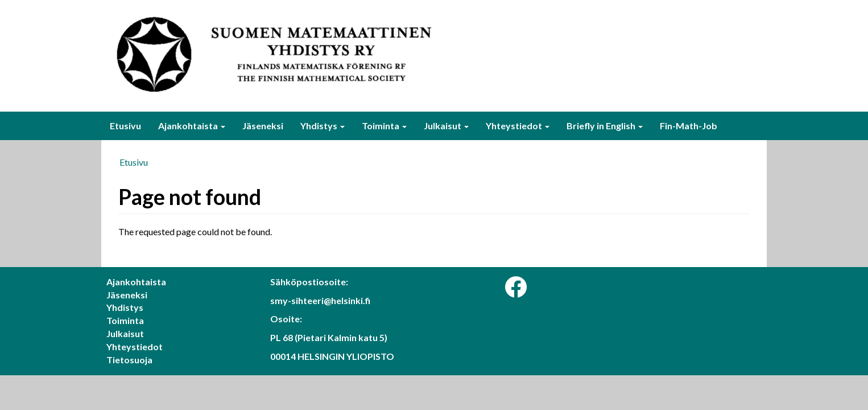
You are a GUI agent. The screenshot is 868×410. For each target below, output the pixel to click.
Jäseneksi (263, 126)
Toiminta (384, 126)
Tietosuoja (129, 360)
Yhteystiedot (518, 126)
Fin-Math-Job (689, 126)
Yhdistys (323, 126)
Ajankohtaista (192, 126)
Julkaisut (446, 126)
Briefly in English (605, 126)
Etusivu (125, 126)
